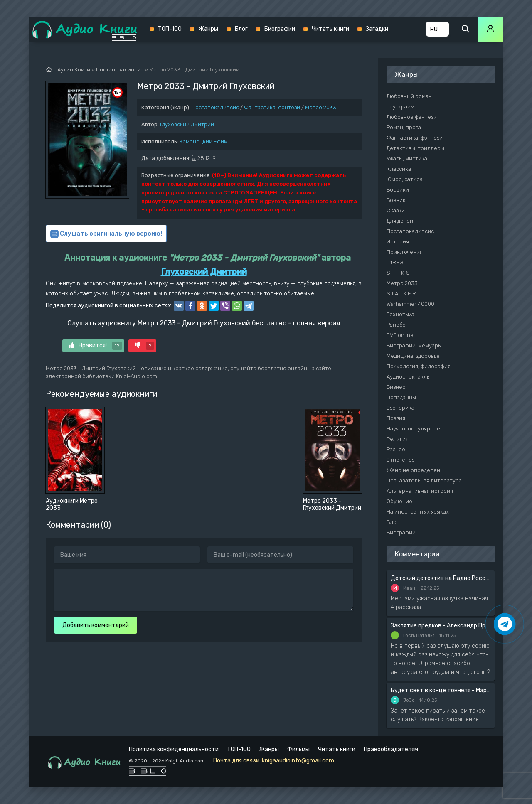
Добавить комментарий (96, 625)
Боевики (398, 190)
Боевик (396, 200)
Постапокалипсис (215, 107)
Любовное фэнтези (412, 117)
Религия (398, 439)
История (398, 242)
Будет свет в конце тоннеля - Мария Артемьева (441, 690)
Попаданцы (401, 397)
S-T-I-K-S (398, 273)
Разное (396, 449)
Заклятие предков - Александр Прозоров (441, 626)
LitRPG (395, 262)
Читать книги (330, 29)
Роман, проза (404, 127)
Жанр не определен (413, 470)
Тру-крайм (400, 107)
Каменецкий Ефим (204, 141)
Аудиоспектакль (408, 377)
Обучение (399, 501)
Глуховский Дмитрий (187, 124)
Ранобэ (396, 325)
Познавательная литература (424, 481)
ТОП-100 (170, 29)
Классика (399, 169)
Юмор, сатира (405, 179)
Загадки (377, 29)
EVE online (400, 335)
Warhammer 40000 (410, 304)
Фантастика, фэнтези (272, 107)
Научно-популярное (413, 429)
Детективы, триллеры (415, 148)
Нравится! (95, 346)
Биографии (280, 29)
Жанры (208, 29)
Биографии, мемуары (414, 345)
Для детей (400, 221)
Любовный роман (409, 96)
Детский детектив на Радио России (441, 578)
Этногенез (400, 460)
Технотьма (400, 314)
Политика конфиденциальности (174, 749)
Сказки (396, 210)
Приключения (405, 252)
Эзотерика (400, 408)
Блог (241, 29)
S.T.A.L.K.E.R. (402, 294)
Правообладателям (391, 749)
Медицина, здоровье (413, 356)
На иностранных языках (418, 512)
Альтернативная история (420, 491)
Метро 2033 (321, 107)
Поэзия (396, 418)
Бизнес (396, 387)
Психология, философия (419, 366)
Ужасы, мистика (407, 159)
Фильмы (298, 749)
